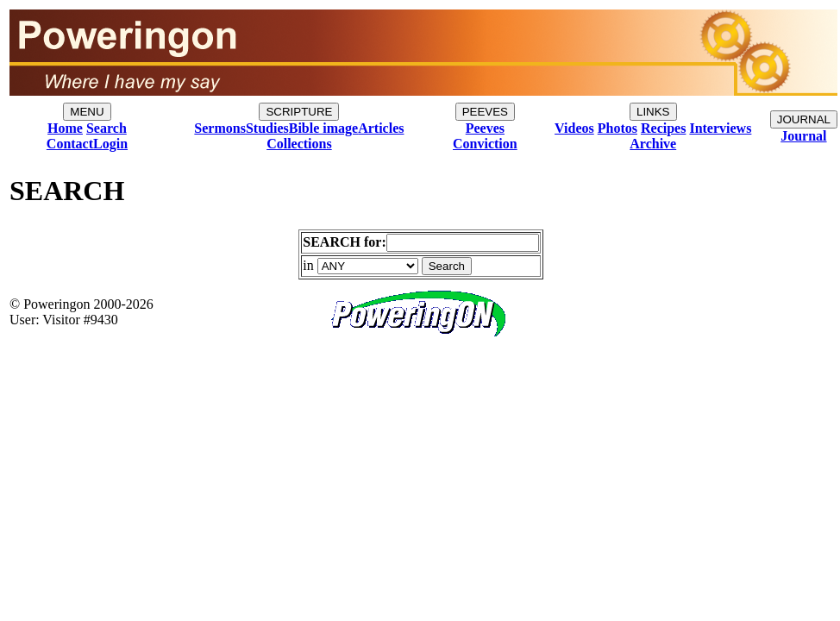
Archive (653, 144)
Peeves (485, 128)
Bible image (323, 128)
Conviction (485, 144)
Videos (574, 128)
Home (65, 128)
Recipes (663, 128)
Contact (70, 144)
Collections (299, 144)
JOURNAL (804, 119)
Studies (267, 128)
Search (107, 128)
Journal (803, 136)
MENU (87, 112)
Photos (617, 128)
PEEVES (485, 112)
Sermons (220, 128)
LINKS (653, 112)
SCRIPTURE (299, 112)
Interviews (720, 128)
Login (110, 144)
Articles (381, 128)
